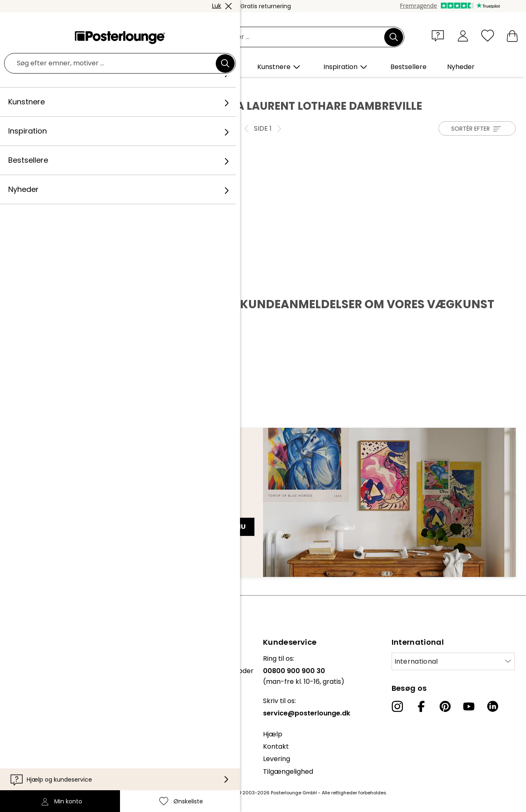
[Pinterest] (445, 706)
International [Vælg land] (416, 661)
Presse (17, 679)
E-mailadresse (40, 512)
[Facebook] (421, 706)
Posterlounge (33, 87)
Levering (277, 759)
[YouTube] (469, 706)
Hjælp (273, 734)
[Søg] (394, 37)
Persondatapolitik (35, 725)
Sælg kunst (24, 691)
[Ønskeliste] (488, 36)
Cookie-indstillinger (37, 737)
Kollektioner (25, 659)
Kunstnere (76, 87)
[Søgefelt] (272, 37)
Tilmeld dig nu (219, 527)
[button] (440, 35)
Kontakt (276, 746)
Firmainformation (34, 750)
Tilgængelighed (288, 772)
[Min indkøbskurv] (512, 36)
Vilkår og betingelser (39, 712)
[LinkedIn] (493, 706)
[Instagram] (397, 706)
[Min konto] (463, 36)
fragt (206, 793)
